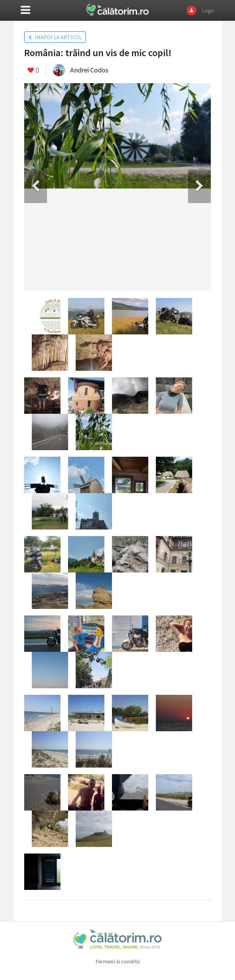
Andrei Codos (89, 70)
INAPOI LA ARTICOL (55, 37)
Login (208, 10)
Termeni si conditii (117, 961)
